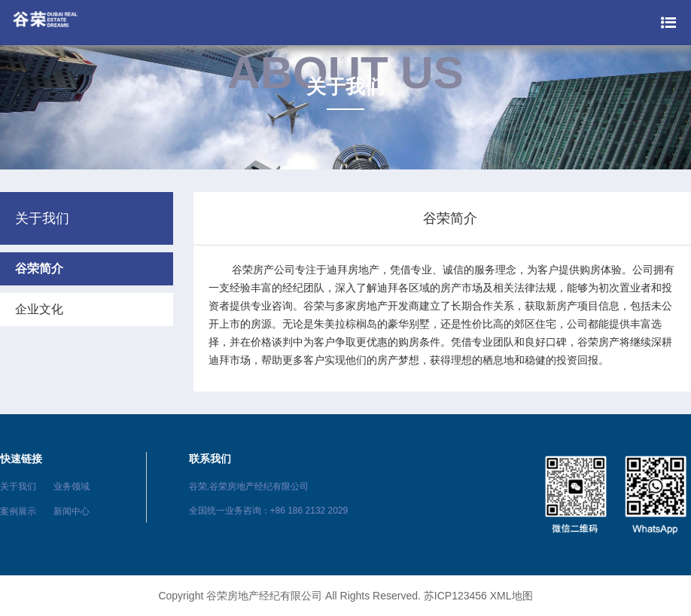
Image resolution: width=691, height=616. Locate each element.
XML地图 (511, 596)
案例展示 (18, 511)
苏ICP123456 (455, 596)
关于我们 (18, 486)
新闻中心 (72, 511)
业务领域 (72, 486)
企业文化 (39, 309)
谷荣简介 (39, 268)
